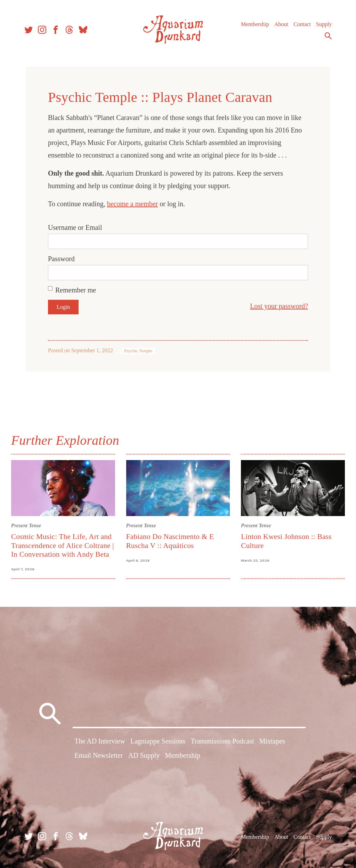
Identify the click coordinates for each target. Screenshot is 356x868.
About (281, 24)
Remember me (76, 290)
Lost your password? (279, 306)
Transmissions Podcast (222, 741)
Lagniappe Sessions (158, 741)
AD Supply (144, 755)
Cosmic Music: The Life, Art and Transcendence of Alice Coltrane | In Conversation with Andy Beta (63, 545)
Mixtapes (272, 741)
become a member (133, 204)
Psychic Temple (138, 351)
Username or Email (75, 227)
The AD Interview (100, 741)
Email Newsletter (99, 755)
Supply (324, 24)
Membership (255, 24)
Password (61, 259)
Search (328, 36)
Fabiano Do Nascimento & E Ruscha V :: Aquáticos (170, 541)
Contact (302, 24)
